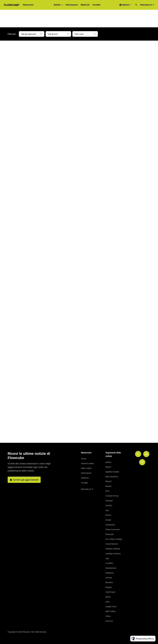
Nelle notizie (86, 468)
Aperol (108, 467)
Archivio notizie (87, 463)
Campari (109, 501)
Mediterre (110, 573)
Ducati (108, 520)
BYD (107, 491)
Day (107, 510)
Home (84, 459)
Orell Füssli (110, 592)
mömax (109, 578)
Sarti (107, 602)
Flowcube (110, 534)
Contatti (96, 5)
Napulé (109, 587)
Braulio (108, 486)
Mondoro (109, 582)
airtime (108, 462)
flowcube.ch (146, 5)
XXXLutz (109, 621)
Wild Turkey (110, 611)
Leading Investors (113, 554)
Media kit (85, 5)
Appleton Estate (112, 472)
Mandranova (111, 568)
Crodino (109, 505)
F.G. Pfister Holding (114, 539)
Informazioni (72, 5)
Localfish (109, 563)
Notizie (57, 5)
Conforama (110, 525)
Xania (108, 616)
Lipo (107, 558)
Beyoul (108, 481)
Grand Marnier (112, 544)
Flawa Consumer (113, 529)
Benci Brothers (112, 477)
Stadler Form (111, 607)
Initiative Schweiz (113, 549)
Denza (108, 515)
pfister (108, 597)
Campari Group (112, 496)
